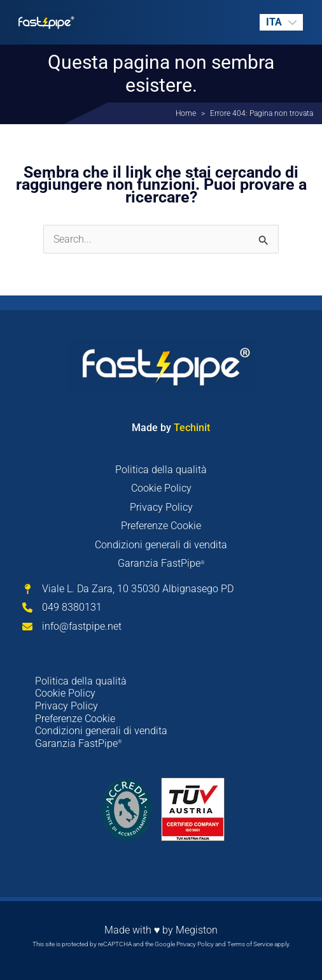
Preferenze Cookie (161, 526)
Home (186, 113)
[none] (281, 23)
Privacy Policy (161, 507)
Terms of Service (250, 944)
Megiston (197, 930)
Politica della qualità (161, 470)
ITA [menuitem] (274, 22)
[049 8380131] (62, 607)
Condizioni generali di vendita (161, 545)
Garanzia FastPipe (161, 563)
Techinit (191, 428)
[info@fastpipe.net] (72, 627)
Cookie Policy (161, 488)
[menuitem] (281, 23)
